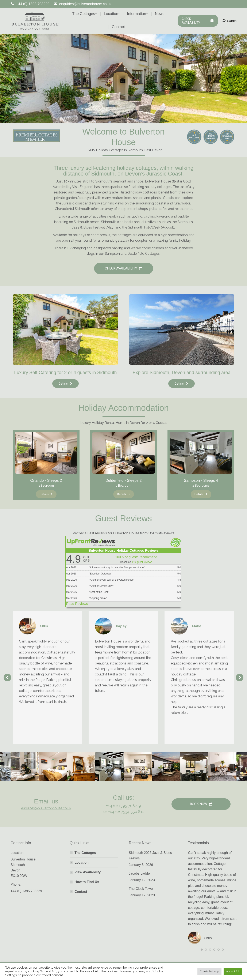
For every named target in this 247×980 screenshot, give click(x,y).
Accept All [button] (233, 971)
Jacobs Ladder (140, 873)
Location (82, 862)
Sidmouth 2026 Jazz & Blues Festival (150, 855)
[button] (7, 678)
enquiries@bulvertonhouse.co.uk (82, 4)
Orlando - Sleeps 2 (46, 480)
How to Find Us (87, 882)
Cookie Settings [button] (209, 971)
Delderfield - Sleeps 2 (123, 480)
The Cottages (85, 853)
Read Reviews (77, 604)
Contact (81, 892)
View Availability (88, 872)
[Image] (65, 329)
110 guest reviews (142, 562)
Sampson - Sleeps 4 (201, 480)
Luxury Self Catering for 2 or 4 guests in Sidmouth (65, 372)
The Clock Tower (141, 889)
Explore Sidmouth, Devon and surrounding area (182, 372)
